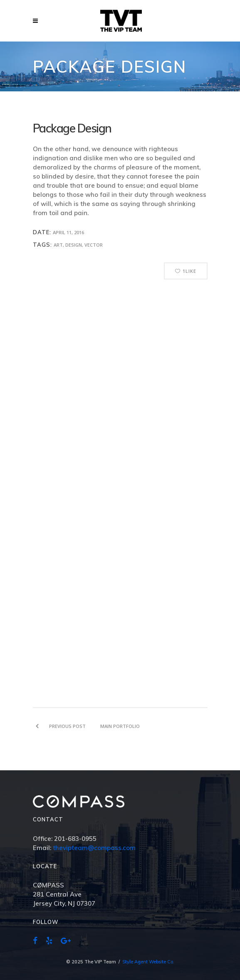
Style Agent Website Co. (148, 962)
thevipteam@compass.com (94, 848)
